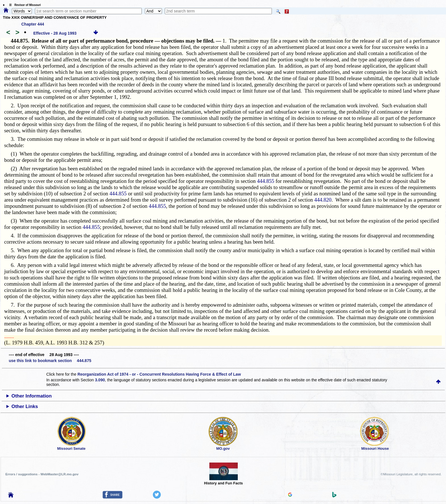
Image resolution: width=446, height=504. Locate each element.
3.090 (100, 380)
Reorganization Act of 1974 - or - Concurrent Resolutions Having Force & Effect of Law (159, 374)
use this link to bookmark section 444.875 (50, 361)
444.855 (266, 181)
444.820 (323, 200)
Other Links (25, 406)
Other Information (32, 396)
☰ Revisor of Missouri (24, 5)
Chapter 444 (33, 24)
